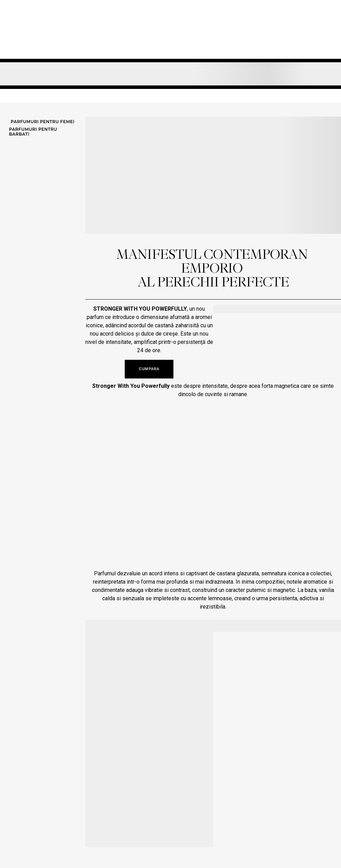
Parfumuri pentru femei (43, 122)
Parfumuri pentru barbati (33, 132)
